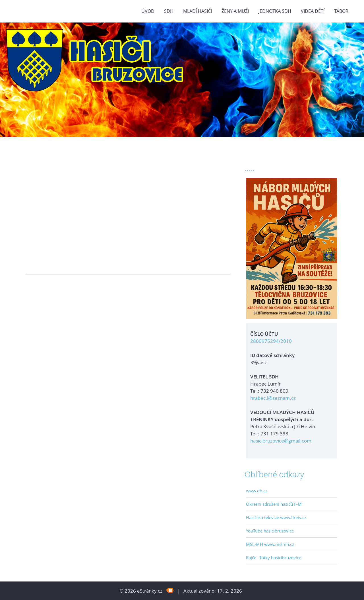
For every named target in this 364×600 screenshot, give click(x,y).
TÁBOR (341, 11)
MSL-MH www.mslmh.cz (270, 544)
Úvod (148, 11)
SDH (169, 11)
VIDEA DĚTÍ (313, 11)
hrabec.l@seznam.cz (273, 398)
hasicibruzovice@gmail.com (281, 441)
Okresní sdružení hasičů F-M (274, 504)
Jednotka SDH (275, 11)
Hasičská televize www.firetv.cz (276, 517)
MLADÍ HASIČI (197, 11)
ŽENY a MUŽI (235, 11)
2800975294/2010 (271, 341)
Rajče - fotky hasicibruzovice (274, 558)
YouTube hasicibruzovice (270, 531)
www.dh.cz (257, 491)
